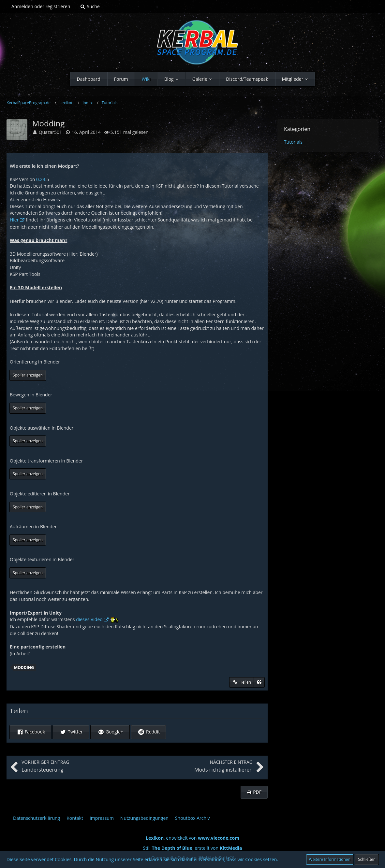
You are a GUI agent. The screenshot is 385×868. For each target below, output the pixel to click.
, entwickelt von (192, 838)
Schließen (367, 859)
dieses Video (89, 619)
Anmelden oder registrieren (41, 6)
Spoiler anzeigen (28, 375)
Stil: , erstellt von (192, 848)
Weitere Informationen (330, 859)
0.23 (41, 179)
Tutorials (293, 142)
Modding (24, 668)
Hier (14, 220)
